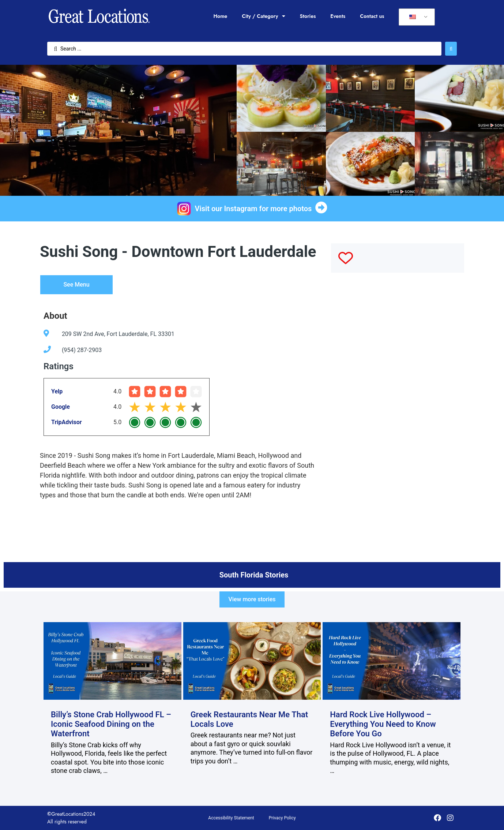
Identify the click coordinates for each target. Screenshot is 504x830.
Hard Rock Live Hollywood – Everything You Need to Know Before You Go (383, 724)
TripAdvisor (67, 422)
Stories (308, 16)
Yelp (57, 391)
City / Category (263, 16)
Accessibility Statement (231, 818)
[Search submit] (451, 49)
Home (220, 16)
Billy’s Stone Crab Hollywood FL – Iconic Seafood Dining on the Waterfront (111, 724)
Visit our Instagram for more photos (253, 209)
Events (338, 16)
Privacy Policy (282, 818)
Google (61, 407)
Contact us (372, 16)
